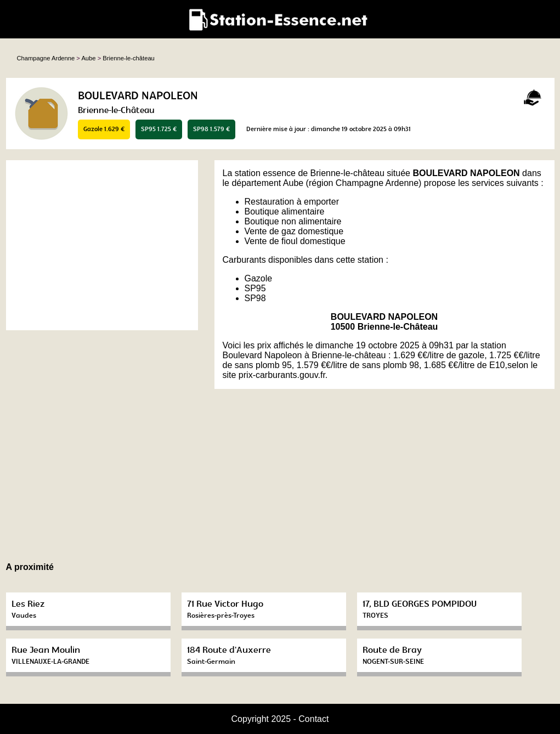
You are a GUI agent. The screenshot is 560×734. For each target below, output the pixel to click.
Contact (313, 719)
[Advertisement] (102, 245)
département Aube (267, 183)
